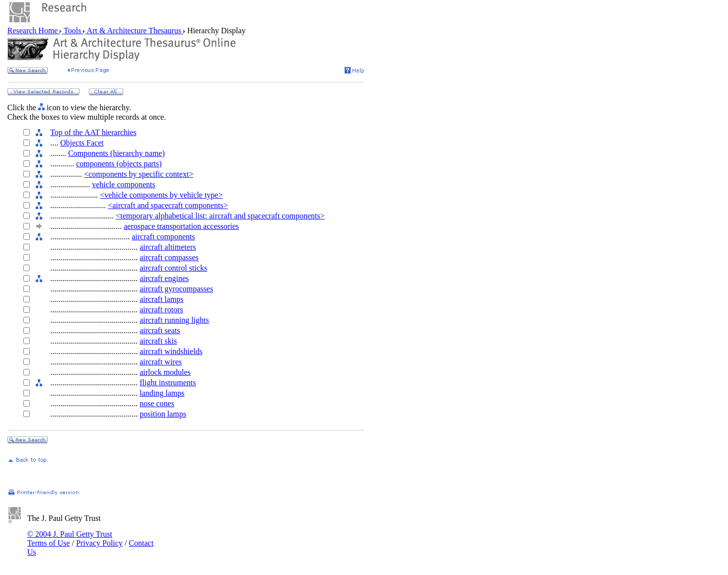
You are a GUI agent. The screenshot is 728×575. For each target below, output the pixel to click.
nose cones (157, 403)
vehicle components (124, 184)
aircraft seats (160, 330)
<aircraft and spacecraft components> (168, 205)
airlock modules (165, 372)
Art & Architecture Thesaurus (134, 31)
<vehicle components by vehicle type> (161, 195)
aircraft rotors (161, 310)
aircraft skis (158, 341)
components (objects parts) (119, 164)
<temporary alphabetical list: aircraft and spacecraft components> (220, 216)
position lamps (163, 414)
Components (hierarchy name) (116, 153)
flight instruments (168, 383)
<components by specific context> (139, 174)
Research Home (34, 31)
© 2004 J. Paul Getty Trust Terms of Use (70, 539)
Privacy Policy (99, 543)
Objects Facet (82, 143)
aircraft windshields (171, 351)
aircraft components (163, 237)
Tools (72, 31)
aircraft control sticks (173, 268)
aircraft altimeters (168, 247)
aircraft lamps (161, 299)
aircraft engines (164, 278)
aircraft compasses (169, 257)
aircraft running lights (174, 320)
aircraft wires (161, 362)
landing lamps (162, 393)
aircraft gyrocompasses (176, 289)
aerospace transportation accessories (181, 226)
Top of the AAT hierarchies (93, 132)
